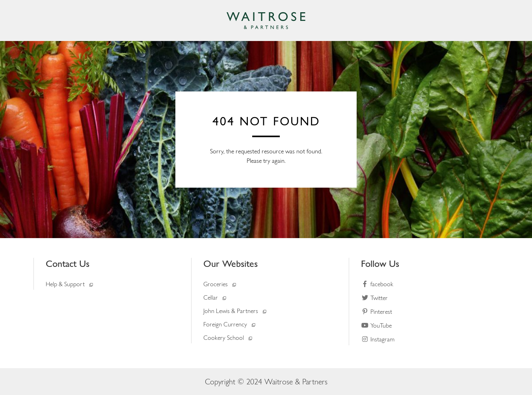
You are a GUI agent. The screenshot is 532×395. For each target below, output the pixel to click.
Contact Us (68, 264)
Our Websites (231, 264)
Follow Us (380, 264)
